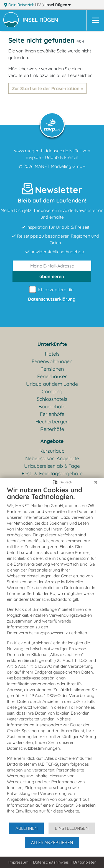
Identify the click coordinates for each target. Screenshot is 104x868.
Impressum (18, 862)
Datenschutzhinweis (51, 862)
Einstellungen (72, 828)
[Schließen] (96, 482)
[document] (52, 654)
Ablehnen (26, 828)
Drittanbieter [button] (84, 862)
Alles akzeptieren (52, 842)
